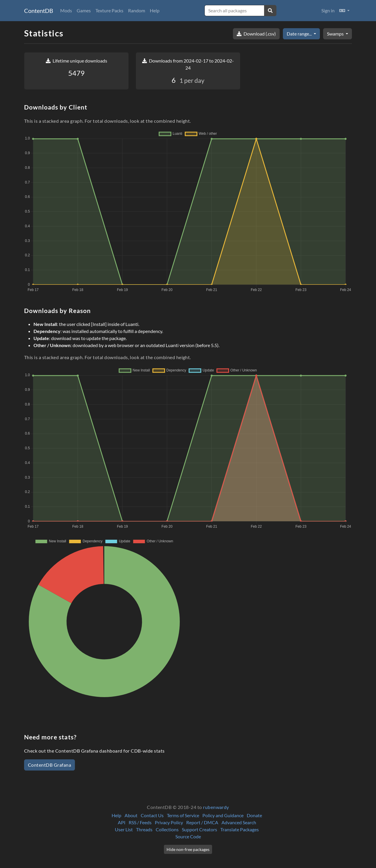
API (122, 822)
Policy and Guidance (223, 815)
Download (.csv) (256, 34)
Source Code (188, 836)
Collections (167, 829)
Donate (254, 815)
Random (137, 10)
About (131, 815)
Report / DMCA (202, 822)
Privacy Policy (169, 822)
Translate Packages (240, 829)
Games (84, 10)
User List (124, 829)
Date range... (300, 34)
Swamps (336, 34)
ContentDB (39, 11)
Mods (66, 10)
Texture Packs (109, 10)
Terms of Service (183, 815)
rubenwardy (216, 807)
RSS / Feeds (140, 822)
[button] (344, 11)
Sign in (328, 10)
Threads (144, 829)
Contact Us (152, 815)
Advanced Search (239, 822)
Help (155, 10)
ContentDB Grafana (49, 765)
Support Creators (199, 829)
